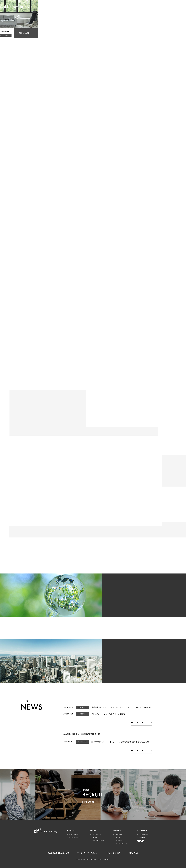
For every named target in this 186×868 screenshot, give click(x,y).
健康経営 (142, 837)
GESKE (95, 837)
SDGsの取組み (144, 834)
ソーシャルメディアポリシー (88, 853)
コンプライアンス (122, 844)
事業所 (118, 837)
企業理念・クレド (75, 837)
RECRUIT (170, 6)
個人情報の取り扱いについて (58, 853)
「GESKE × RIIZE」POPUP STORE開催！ (109, 714)
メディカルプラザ (98, 841)
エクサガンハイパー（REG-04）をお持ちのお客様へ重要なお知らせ (120, 742)
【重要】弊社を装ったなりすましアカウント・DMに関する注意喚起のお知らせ (125, 707)
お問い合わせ (134, 853)
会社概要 (119, 834)
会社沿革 (119, 841)
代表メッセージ (74, 834)
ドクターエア (97, 834)
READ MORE (171, 181)
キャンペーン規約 (114, 853)
